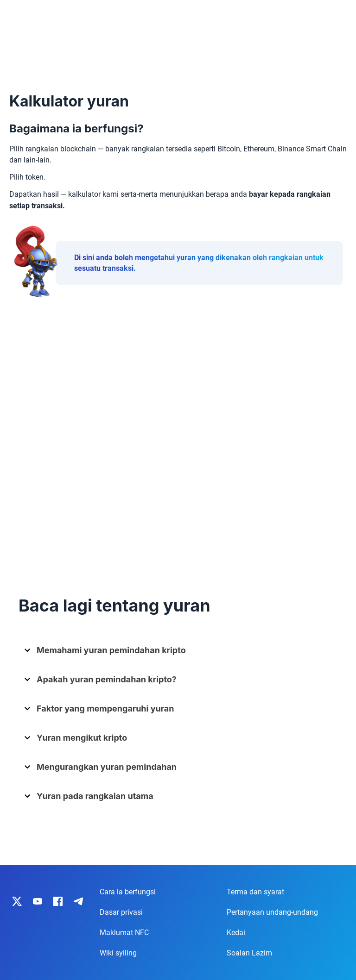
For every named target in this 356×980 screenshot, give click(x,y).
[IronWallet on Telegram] (78, 901)
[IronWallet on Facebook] (58, 901)
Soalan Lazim (249, 953)
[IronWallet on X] (17, 901)
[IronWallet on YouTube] (38, 901)
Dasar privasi (121, 912)
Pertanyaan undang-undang (272, 912)
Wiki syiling (118, 953)
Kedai (236, 933)
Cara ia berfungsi (128, 892)
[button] (181, 654)
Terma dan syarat (255, 892)
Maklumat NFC (124, 933)
